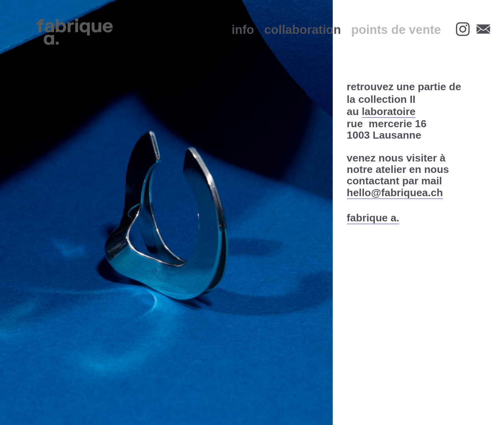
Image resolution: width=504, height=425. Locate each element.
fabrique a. (373, 218)
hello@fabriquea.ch (395, 193)
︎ (483, 30)
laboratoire (389, 111)
